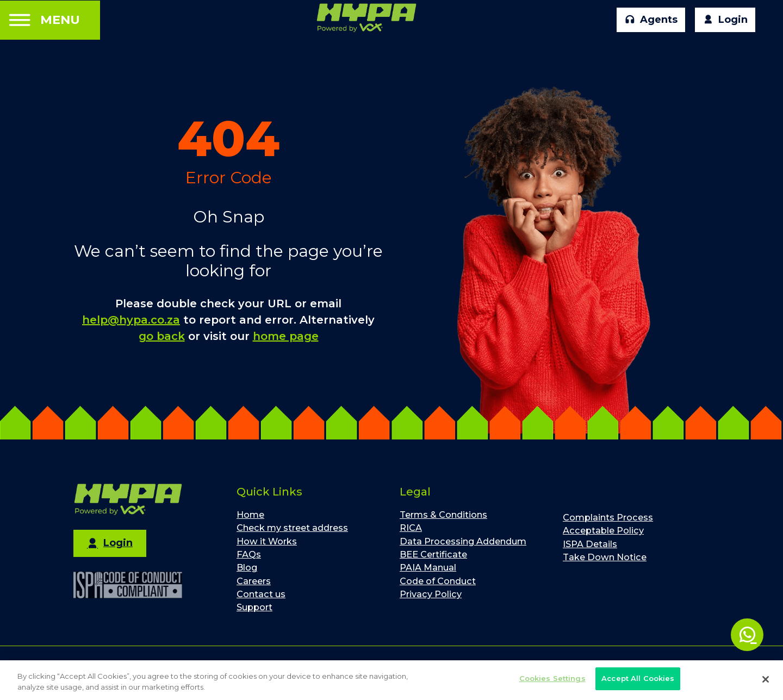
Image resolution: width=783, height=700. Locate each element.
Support (254, 607)
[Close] (766, 679)
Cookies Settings (552, 678)
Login (725, 20)
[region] (391, 680)
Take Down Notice (605, 557)
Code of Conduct (438, 581)
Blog (247, 567)
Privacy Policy (431, 594)
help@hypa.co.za (131, 320)
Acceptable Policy (603, 530)
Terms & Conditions (443, 515)
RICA (411, 528)
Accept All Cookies (638, 678)
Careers (254, 581)
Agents (651, 20)
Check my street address (292, 528)
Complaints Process (608, 517)
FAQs (249, 554)
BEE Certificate (433, 554)
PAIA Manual (428, 567)
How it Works (267, 541)
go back (162, 336)
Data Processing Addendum (463, 541)
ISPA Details (590, 544)
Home (250, 515)
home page (286, 336)
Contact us (261, 594)
